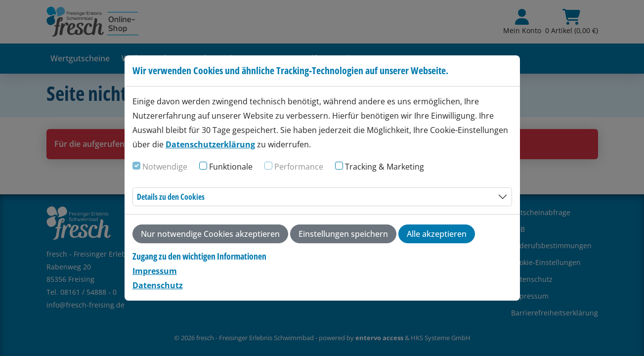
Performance (299, 167)
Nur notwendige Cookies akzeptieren (210, 234)
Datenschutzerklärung (210, 144)
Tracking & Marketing (385, 167)
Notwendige (165, 167)
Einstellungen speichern (343, 234)
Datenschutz (158, 285)
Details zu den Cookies (171, 197)
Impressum (155, 271)
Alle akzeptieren (437, 234)
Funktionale (231, 167)
